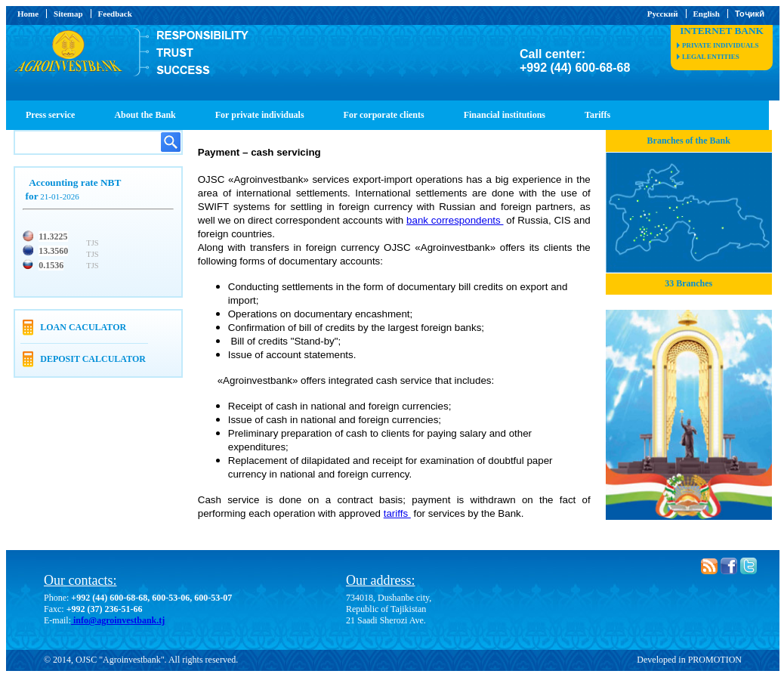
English (707, 14)
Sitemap (68, 14)
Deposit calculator (93, 359)
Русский (663, 14)
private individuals (720, 45)
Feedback (115, 14)
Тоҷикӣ (750, 14)
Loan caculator (83, 327)
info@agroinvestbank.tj (118, 620)
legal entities (711, 57)
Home (28, 14)
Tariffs (597, 115)
